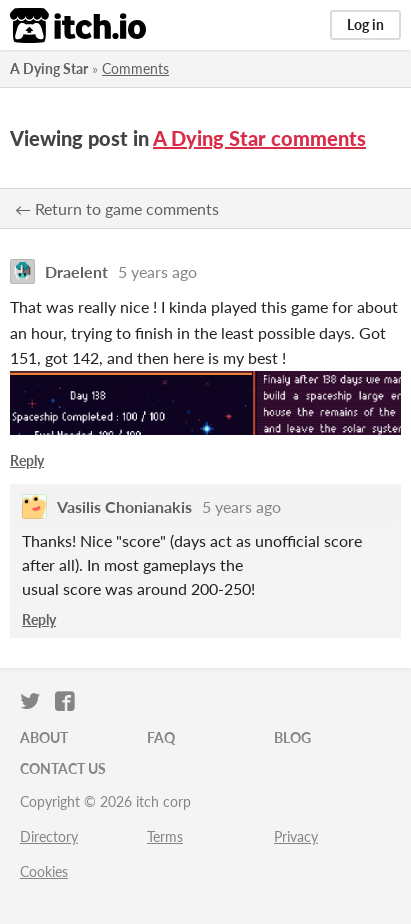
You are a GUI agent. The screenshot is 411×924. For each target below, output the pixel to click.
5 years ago (157, 271)
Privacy (296, 836)
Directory (49, 836)
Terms (165, 836)
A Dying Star (49, 68)
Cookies (44, 871)
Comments (135, 68)
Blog (292, 737)
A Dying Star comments (259, 138)
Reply (27, 460)
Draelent (76, 271)
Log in (365, 24)
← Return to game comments (117, 208)
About (44, 737)
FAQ (161, 737)
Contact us (63, 768)
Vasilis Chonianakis (124, 506)
